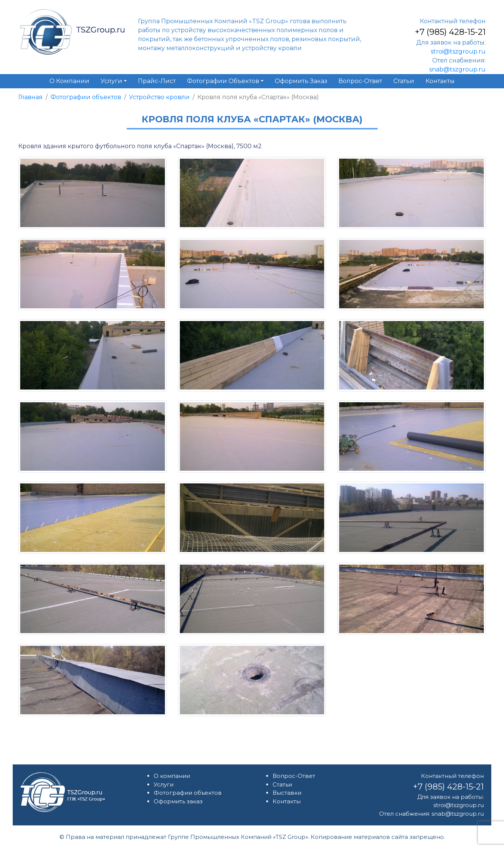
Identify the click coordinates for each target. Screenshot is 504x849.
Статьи (282, 784)
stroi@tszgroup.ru (458, 51)
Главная (30, 97)
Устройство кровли (159, 97)
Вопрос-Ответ (294, 776)
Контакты (287, 801)
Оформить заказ (178, 801)
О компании (172, 776)
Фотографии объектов (86, 97)
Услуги (164, 784)
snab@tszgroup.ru (457, 69)
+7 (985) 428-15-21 (450, 32)
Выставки (287, 793)
